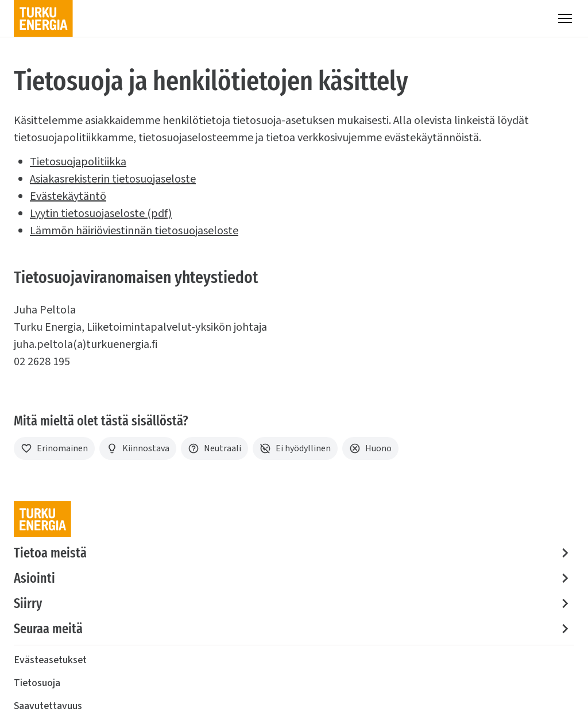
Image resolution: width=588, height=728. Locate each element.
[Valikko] (565, 18)
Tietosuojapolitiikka (78, 162)
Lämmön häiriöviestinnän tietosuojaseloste (134, 231)
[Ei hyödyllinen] (295, 448)
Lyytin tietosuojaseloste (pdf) (101, 214)
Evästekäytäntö (68, 196)
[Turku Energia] (43, 18)
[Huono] (370, 448)
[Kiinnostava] (138, 448)
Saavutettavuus (48, 706)
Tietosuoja (37, 683)
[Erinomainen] (54, 448)
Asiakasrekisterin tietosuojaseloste (113, 179)
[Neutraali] (214, 448)
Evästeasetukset (50, 660)
